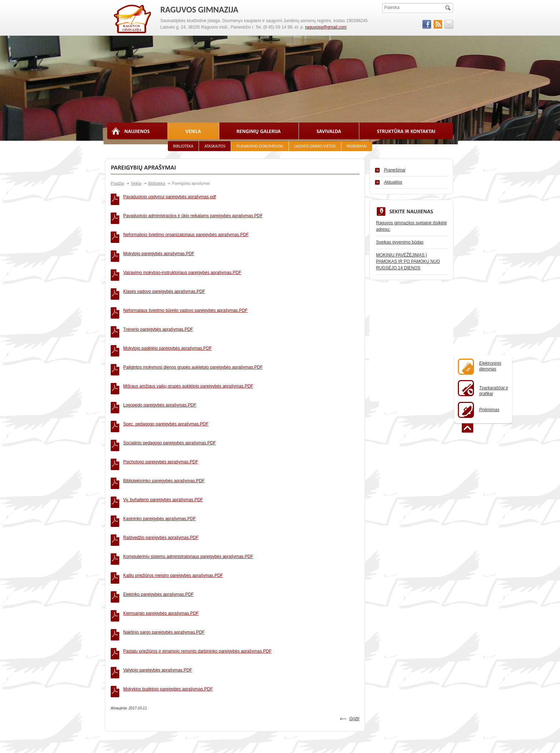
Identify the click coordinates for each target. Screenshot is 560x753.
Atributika (116, 629)
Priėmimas (479, 410)
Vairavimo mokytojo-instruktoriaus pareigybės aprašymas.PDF (182, 248)
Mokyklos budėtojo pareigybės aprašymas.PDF (168, 531)
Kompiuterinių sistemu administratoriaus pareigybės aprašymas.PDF (188, 441)
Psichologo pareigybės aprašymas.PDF (161, 377)
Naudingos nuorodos (319, 622)
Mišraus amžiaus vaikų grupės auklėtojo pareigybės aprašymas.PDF (188, 325)
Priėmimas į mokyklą (126, 615)
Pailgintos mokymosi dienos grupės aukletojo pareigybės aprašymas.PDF (193, 313)
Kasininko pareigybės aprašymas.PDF (159, 415)
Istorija (113, 622)
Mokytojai (187, 622)
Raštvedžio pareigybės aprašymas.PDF (161, 428)
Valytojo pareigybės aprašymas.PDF (158, 518)
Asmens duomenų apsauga (326, 651)
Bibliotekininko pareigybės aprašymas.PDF (164, 390)
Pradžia (117, 183)
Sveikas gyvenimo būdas (400, 242)
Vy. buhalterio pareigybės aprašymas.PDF (163, 403)
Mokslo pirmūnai (194, 637)
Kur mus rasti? (313, 644)
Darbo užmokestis (392, 637)
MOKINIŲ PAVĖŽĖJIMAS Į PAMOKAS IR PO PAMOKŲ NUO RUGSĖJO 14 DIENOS (408, 261)
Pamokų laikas (314, 615)
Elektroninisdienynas (480, 367)
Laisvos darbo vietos (315, 146)
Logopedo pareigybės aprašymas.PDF (160, 338)
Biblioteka (183, 146)
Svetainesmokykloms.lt (433, 728)
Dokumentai (311, 629)
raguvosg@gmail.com (326, 27)
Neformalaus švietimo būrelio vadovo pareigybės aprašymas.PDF (185, 274)
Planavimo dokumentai (260, 146)
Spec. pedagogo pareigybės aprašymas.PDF (166, 351)
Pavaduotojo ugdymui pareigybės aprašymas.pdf (170, 197)
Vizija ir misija (120, 637)
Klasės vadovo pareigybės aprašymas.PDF (164, 261)
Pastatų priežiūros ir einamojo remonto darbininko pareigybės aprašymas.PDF (197, 505)
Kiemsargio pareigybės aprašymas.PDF (161, 480)
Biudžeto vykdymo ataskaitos (402, 629)
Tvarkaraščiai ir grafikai (483, 388)
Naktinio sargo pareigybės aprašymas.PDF (164, 493)
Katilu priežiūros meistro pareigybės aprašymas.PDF (173, 454)
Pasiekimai (357, 146)
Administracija (192, 615)
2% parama (311, 637)
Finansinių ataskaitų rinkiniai (401, 622)
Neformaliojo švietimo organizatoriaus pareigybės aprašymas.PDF (186, 223)
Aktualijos (393, 182)
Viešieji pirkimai (389, 615)
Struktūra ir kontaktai (126, 644)
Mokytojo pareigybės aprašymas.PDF (159, 235)
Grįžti (354, 555)
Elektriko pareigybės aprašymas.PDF (158, 467)
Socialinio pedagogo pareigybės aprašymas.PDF (169, 364)
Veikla (136, 183)
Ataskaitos (215, 146)
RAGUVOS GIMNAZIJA (133, 19)
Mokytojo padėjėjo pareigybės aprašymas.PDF (167, 300)
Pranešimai (395, 170)
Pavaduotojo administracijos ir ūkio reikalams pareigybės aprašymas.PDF (193, 210)
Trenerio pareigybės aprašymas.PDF (158, 287)
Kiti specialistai (192, 629)
